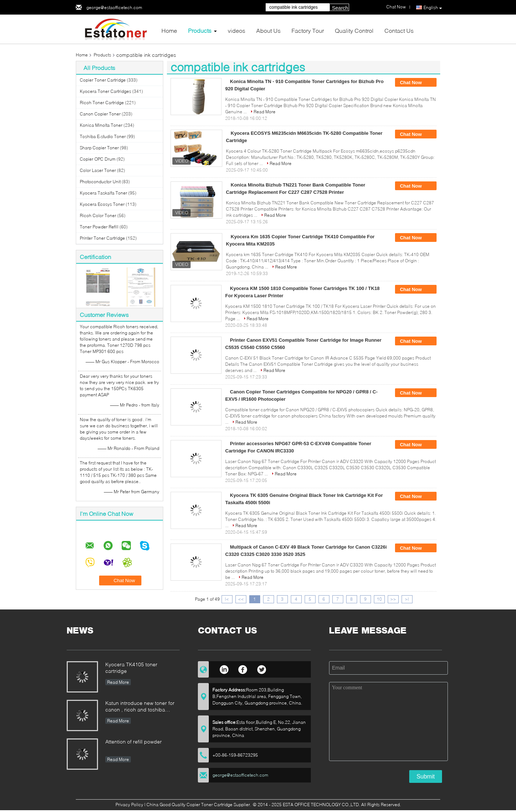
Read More (265, 112)
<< (241, 599)
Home (169, 30)
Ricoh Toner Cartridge (102, 103)
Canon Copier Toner (100, 114)
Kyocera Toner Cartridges (105, 91)
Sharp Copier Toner (99, 148)
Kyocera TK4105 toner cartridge (131, 668)
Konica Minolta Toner (101, 125)
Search (340, 8)
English (433, 8)
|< (227, 599)
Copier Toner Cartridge (103, 80)
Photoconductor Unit (100, 182)
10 (379, 599)
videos (236, 30)
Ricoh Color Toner (98, 215)
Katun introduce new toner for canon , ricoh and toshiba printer (140, 707)
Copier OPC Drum (98, 159)
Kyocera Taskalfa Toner (103, 193)
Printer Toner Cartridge (102, 238)
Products (200, 30)
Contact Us (399, 30)
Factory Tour (308, 30)
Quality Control (354, 30)
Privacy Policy (129, 805)
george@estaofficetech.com (114, 7)
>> (393, 599)
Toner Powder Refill (99, 227)
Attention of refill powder (134, 742)
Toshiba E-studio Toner (103, 136)
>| (407, 599)
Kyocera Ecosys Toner (102, 204)
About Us (268, 30)
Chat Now (416, 83)
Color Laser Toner (98, 170)
